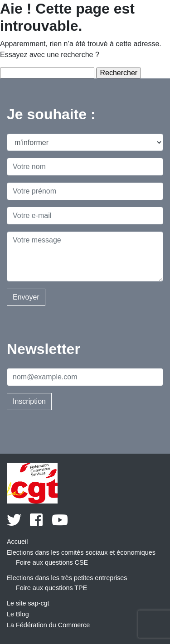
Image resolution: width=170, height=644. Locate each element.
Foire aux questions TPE (51, 588)
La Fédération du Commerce (48, 625)
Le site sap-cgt (28, 603)
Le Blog (18, 614)
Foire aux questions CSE (52, 562)
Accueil (17, 542)
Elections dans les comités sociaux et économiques (81, 552)
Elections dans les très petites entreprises (67, 578)
